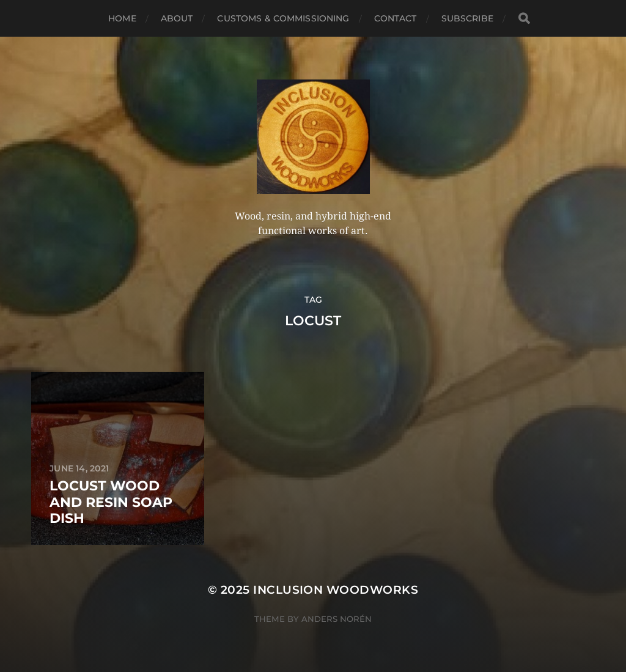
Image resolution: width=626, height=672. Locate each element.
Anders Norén (337, 619)
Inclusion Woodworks (336, 590)
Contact (396, 18)
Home (122, 18)
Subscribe (467, 18)
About (177, 18)
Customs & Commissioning (283, 18)
